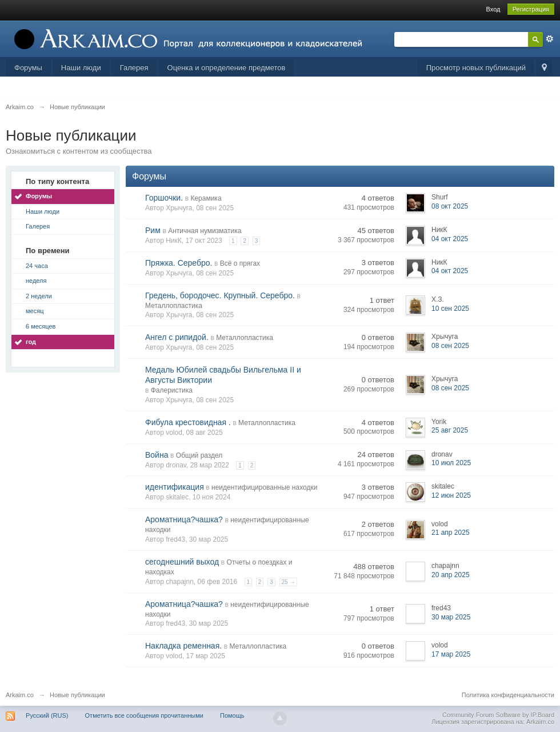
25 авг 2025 (450, 430)
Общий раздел (199, 455)
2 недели (39, 296)
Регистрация (531, 9)
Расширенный (550, 39)
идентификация (175, 487)
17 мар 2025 (451, 654)
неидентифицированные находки (264, 487)
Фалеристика (172, 390)
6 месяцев (41, 326)
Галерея (134, 68)
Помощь (232, 715)
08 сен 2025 (450, 346)
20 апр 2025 (451, 575)
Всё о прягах (240, 263)
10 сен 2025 (450, 309)
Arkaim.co (20, 695)
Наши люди (81, 68)
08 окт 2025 (450, 206)
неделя (36, 281)
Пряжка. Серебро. (179, 263)
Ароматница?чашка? (184, 519)
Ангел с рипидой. (177, 337)
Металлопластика (174, 306)
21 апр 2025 (451, 533)
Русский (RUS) (47, 715)
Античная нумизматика (205, 231)
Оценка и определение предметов (227, 68)
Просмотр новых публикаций (476, 68)
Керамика (206, 198)
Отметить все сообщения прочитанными (144, 715)
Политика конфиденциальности (508, 695)
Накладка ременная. (183, 646)
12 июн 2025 (451, 495)
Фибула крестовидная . (188, 422)
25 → (289, 582)
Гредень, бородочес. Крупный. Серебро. (220, 295)
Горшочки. (164, 198)
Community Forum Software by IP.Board (498, 715)
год (31, 342)
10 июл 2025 (451, 463)
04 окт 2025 (450, 239)
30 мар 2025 (451, 617)
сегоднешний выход (182, 562)
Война (157, 455)
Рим (153, 230)
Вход (493, 9)
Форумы (28, 68)
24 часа (37, 266)
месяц (35, 311)
